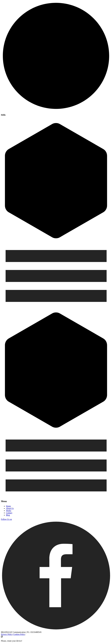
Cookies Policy (19, 634)
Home (8, 506)
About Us (10, 508)
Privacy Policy (7, 634)
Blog (8, 515)
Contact (9, 513)
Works (9, 511)
